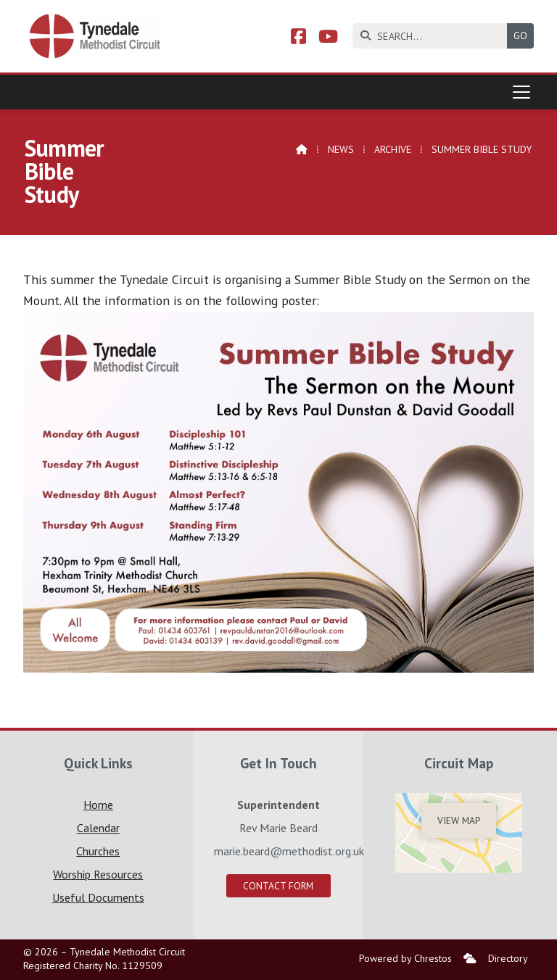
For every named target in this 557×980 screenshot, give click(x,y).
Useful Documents (98, 897)
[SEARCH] (433, 36)
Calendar (98, 828)
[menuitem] (470, 959)
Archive (393, 149)
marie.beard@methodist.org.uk (289, 851)
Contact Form (278, 886)
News (341, 149)
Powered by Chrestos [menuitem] (405, 958)
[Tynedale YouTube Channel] (328, 38)
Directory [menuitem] (508, 958)
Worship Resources (98, 874)
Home (98, 805)
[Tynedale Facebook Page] (298, 38)
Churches (98, 851)
